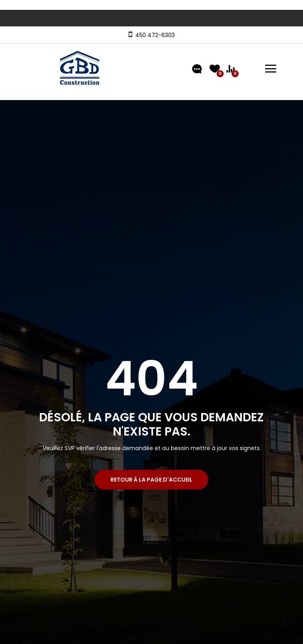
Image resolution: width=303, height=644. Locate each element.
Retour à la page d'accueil (151, 480)
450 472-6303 (153, 35)
